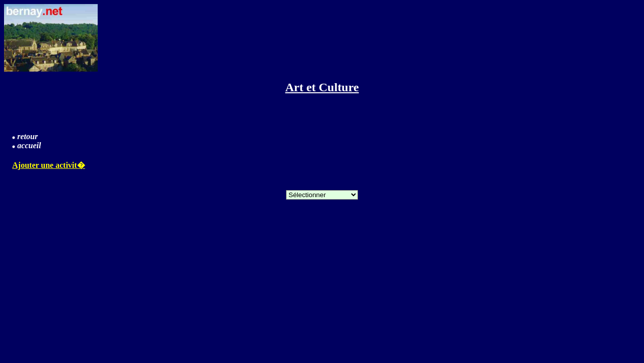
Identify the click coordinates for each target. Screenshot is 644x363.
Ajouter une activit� (49, 165)
